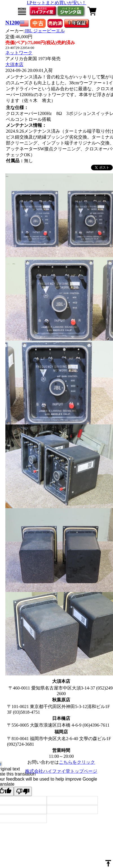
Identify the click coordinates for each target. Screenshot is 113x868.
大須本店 (14, 65)
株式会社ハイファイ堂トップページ (61, 771)
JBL (45, 31)
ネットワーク (19, 53)
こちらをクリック (77, 762)
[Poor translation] (23, 791)
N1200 (13, 23)
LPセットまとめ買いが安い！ (56, 3)
